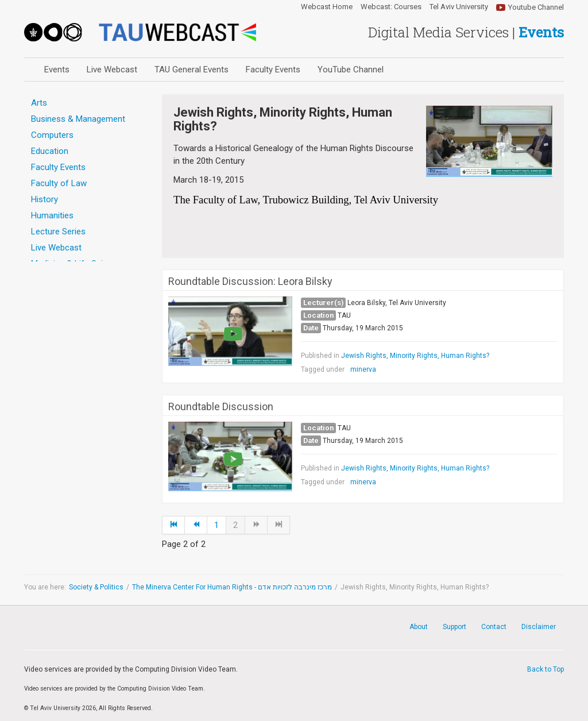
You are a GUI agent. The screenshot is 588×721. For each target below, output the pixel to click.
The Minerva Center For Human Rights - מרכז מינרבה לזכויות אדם (232, 587)
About (419, 627)
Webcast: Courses (391, 7)
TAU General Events (192, 70)
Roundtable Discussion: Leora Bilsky (250, 282)
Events (57, 70)
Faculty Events (273, 70)
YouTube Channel (351, 70)
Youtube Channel (536, 7)
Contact (494, 627)
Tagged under (323, 369)
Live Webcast (112, 70)
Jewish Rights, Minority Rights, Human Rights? (415, 356)
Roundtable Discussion (221, 407)
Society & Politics (96, 587)
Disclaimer (539, 627)
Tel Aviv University (459, 7)
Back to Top (546, 669)
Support (454, 627)
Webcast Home (327, 7)
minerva (363, 369)
